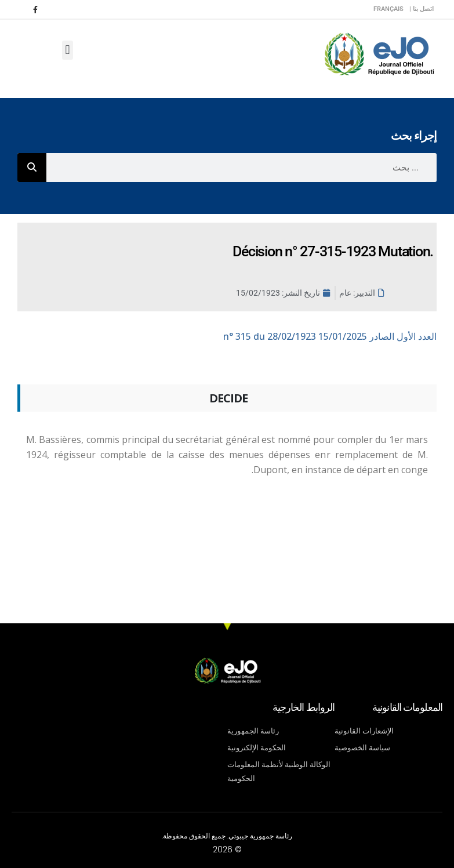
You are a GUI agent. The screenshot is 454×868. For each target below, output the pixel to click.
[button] (68, 50)
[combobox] (241, 168)
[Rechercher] (32, 168)
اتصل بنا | (422, 9)
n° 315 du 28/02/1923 (330, 336)
